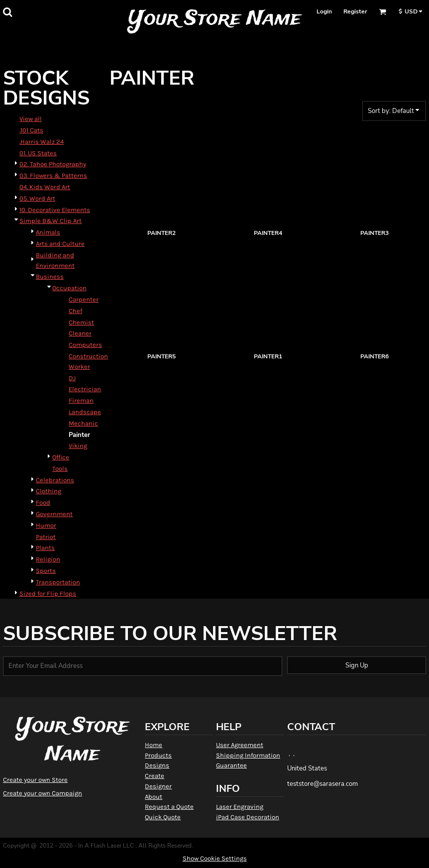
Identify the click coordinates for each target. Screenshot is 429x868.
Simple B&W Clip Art (51, 221)
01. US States (38, 153)
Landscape (85, 412)
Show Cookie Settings (215, 858)
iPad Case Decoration (248, 817)
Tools (60, 469)
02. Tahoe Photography (53, 164)
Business (50, 276)
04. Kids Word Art (45, 187)
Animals (48, 232)
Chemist (81, 322)
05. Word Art (37, 198)
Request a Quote (169, 807)
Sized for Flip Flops (48, 594)
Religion (48, 559)
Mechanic (83, 423)
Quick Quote (163, 817)
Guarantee (231, 765)
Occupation (69, 288)
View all (31, 119)
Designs (157, 765)
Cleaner (80, 333)
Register (355, 11)
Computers (85, 345)
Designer (158, 786)
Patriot (46, 537)
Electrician (85, 389)
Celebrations (55, 480)
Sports (46, 571)
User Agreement (240, 745)
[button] (7, 12)
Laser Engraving (240, 807)
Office (61, 457)
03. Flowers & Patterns (53, 175)
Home (154, 745)
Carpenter (84, 299)
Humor (46, 525)
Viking (78, 446)
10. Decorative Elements (55, 210)
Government (54, 514)
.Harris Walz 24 (42, 142)
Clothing (49, 491)
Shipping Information (248, 755)
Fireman (81, 400)
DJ (72, 378)
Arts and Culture (60, 244)
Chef (75, 311)
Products (158, 755)
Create (155, 776)
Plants (45, 548)
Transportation (58, 582)
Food (43, 502)
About (154, 797)
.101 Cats (31, 130)
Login (324, 11)
